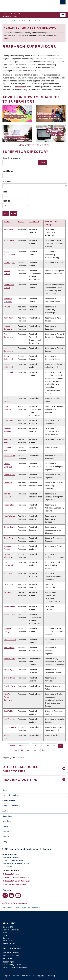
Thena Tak (8, 483)
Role (5, 192)
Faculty (34, 222)
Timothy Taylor (10, 686)
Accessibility (51, 976)
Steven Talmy (9, 527)
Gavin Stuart (9, 229)
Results (6, 201)
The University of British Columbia (25, 5)
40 (17, 750)
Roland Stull (9, 240)
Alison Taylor (9, 670)
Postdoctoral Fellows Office (17, 877)
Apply (5, 842)
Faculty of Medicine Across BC (15, 967)
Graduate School (8, 21)
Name (7, 222)
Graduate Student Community (18, 881)
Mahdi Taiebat (9, 475)
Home (5, 790)
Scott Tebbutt (9, 711)
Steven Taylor (9, 678)
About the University (11, 930)
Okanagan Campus (11, 955)
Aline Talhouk (9, 516)
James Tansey (10, 614)
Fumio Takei (9, 505)
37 (49, 745)
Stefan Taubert (10, 640)
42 (29, 750)
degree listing (21, 87)
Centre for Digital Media (12, 965)
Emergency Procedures (11, 976)
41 (23, 750)
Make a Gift (7, 941)
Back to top (8, 907)
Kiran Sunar (9, 318)
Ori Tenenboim (10, 727)
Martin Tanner (9, 606)
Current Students (9, 800)
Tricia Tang (8, 584)
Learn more (34, 71)
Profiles (27, 907)
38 (55, 745)
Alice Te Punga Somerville (8, 697)
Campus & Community (11, 806)
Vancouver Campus (11, 952)
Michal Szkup (9, 456)
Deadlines (7, 821)
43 (36, 750)
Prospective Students (21, 21)
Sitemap (19, 907)
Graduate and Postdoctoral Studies (34, 849)
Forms (5, 826)
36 (42, 745)
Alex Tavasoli (9, 648)
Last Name (8, 171)
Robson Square (9, 962)
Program (7, 181)
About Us (6, 836)
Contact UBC (8, 927)
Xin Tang (7, 592)
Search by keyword (12, 158)
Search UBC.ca (9, 943)
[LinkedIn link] (11, 895)
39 (61, 745)
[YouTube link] (18, 895)
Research (36, 907)
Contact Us (7, 866)
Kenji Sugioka (9, 263)
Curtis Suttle (9, 372)
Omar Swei (8, 420)
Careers (6, 938)
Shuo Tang (8, 573)
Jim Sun (7, 307)
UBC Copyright (39, 976)
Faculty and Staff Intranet (16, 884)
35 (36, 745)
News (5, 933)
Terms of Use (26, 976)
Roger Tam (8, 538)
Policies (6, 831)
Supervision (7, 816)
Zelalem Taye (9, 659)
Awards (5, 811)
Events (5, 935)
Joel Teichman (10, 719)
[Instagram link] (5, 895)
